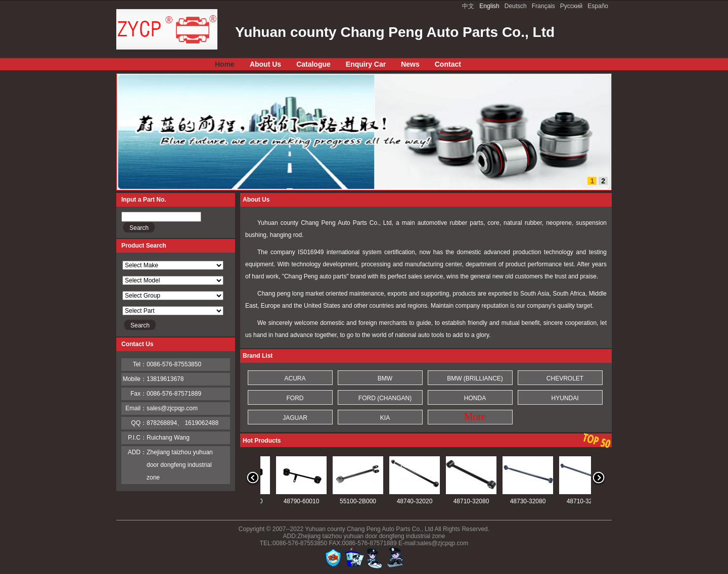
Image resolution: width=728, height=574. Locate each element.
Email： (136, 408)
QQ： (139, 423)
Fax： (139, 394)
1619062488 (201, 423)
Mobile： (135, 379)
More (475, 416)
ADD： (137, 452)
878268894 (162, 423)
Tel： (140, 364)
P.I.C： (137, 438)
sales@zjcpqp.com (172, 408)
